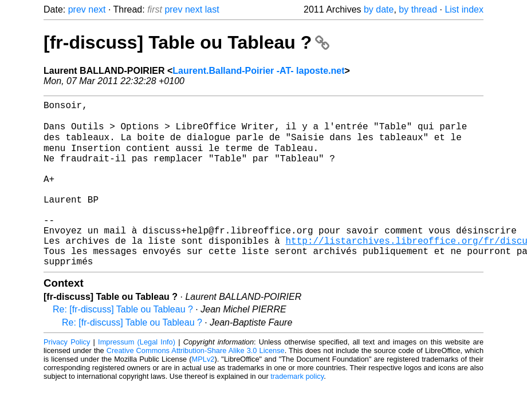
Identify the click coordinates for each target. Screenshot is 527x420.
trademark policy (297, 411)
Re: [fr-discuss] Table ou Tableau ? (123, 344)
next (97, 9)
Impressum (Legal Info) (137, 377)
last (212, 9)
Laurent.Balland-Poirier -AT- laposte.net (258, 71)
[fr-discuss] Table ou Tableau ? (186, 42)
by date (379, 9)
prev (77, 9)
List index (464, 9)
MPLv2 (203, 394)
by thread (418, 9)
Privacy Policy (67, 377)
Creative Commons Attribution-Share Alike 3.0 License (196, 385)
